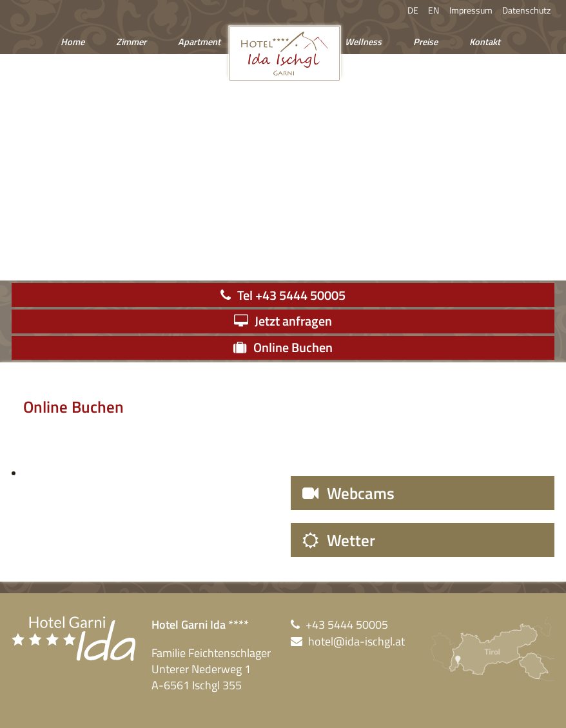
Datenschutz (526, 10)
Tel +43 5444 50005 (291, 295)
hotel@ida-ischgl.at (356, 641)
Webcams (361, 493)
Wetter (351, 540)
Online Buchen (293, 347)
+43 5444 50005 (347, 625)
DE (413, 10)
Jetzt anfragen (293, 321)
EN (434, 10)
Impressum (471, 10)
